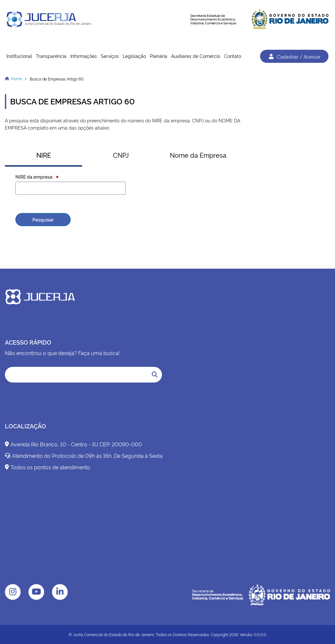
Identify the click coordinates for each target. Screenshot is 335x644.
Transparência (51, 56)
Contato (233, 56)
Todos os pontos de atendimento (48, 467)
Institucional (19, 56)
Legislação (134, 56)
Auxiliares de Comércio (196, 56)
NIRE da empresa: (35, 177)
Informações (84, 56)
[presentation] (194, 194)
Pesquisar (43, 219)
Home (16, 78)
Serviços (110, 56)
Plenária (159, 56)
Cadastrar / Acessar (294, 56)
